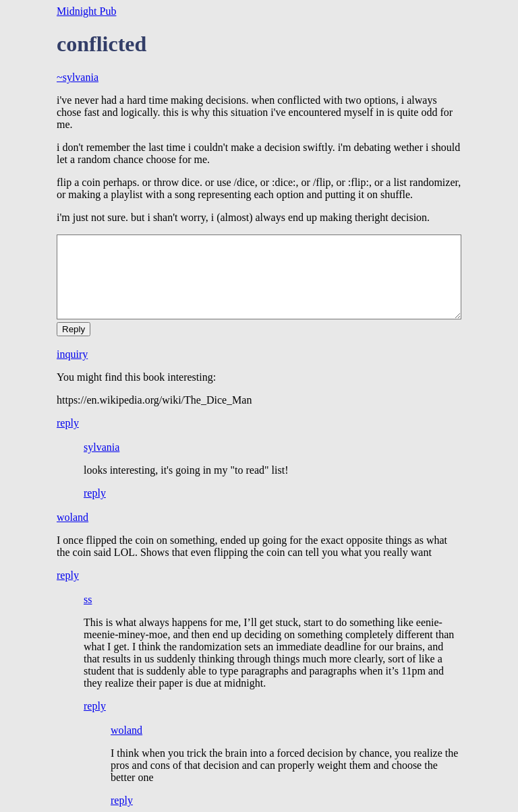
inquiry (72, 354)
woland (73, 517)
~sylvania (78, 77)
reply (68, 423)
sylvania (102, 447)
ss (88, 599)
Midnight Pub (86, 11)
